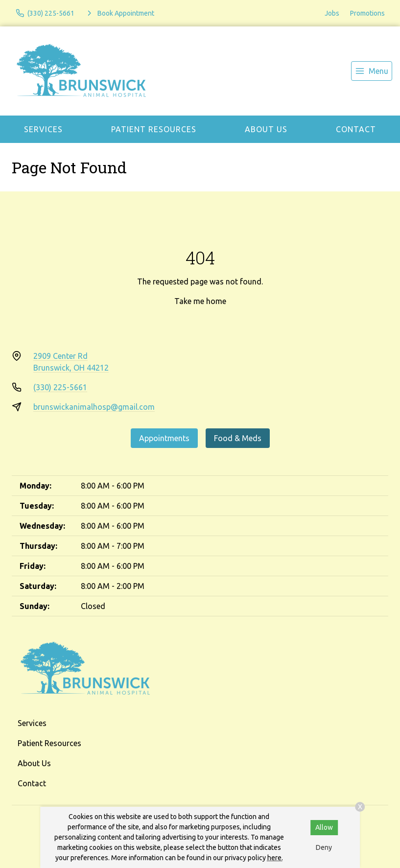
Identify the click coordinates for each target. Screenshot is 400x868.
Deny (324, 847)
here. (275, 858)
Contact (356, 129)
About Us (266, 129)
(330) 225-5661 (60, 387)
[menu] (372, 71)
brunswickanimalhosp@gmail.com (94, 407)
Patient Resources (154, 129)
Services (43, 129)
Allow (324, 827)
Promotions (367, 13)
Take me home (200, 301)
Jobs (332, 13)
